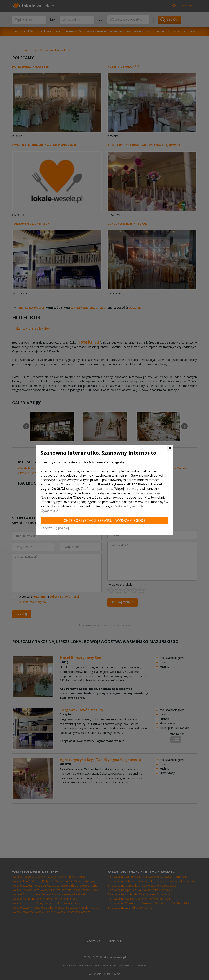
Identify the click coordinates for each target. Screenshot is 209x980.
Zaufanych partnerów (97, 489)
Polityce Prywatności (146, 493)
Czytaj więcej (49, 511)
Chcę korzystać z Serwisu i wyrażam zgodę (104, 520)
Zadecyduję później (55, 528)
